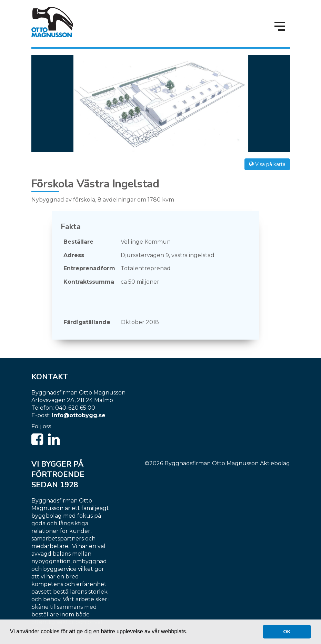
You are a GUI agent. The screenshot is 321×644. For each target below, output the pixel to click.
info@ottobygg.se (79, 415)
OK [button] (287, 632)
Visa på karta (267, 164)
